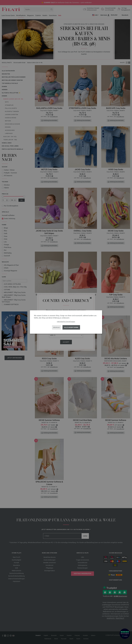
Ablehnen (56, 327)
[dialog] (66, 322)
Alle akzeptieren (71, 327)
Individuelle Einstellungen (66, 322)
